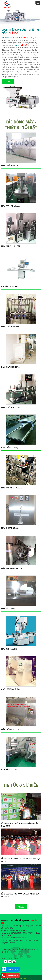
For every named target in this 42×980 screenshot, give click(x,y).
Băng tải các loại (10, 448)
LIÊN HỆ (5, 952)
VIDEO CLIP (34, 949)
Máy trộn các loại (10, 729)
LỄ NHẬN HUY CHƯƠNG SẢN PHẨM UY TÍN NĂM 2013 (20, 825)
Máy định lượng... (10, 649)
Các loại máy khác (10, 689)
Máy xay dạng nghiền (11, 568)
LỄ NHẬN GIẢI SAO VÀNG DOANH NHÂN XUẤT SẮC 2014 (21, 895)
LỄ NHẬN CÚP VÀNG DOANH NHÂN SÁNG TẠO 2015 (21, 860)
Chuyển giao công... (11, 286)
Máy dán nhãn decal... (12, 488)
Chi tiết (8, 81)
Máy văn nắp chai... (10, 206)
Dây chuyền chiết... (10, 367)
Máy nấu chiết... (9, 609)
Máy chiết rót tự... (10, 166)
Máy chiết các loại (10, 407)
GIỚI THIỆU (17, 949)
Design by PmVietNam (20, 978)
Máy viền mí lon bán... (12, 246)
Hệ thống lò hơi (9, 770)
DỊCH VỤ (26, 949)
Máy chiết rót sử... (10, 528)
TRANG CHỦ (7, 949)
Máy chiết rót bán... (11, 327)
